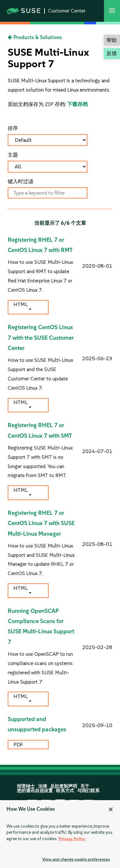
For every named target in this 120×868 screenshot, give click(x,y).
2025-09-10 (97, 725)
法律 (43, 786)
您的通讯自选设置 (35, 791)
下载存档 (77, 104)
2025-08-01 (97, 266)
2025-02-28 (97, 647)
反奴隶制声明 (64, 786)
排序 (13, 128)
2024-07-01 (97, 451)
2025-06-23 (97, 358)
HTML (20, 304)
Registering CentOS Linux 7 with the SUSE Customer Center (41, 338)
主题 (13, 155)
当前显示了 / (60, 223)
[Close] (111, 809)
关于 (85, 786)
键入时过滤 (20, 181)
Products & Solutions (35, 37)
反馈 (112, 53)
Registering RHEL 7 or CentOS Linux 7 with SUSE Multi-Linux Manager (41, 523)
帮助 (112, 40)
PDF (19, 745)
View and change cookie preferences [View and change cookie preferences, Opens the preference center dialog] (76, 859)
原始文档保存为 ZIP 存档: (37, 104)
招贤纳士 (26, 786)
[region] (60, 834)
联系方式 (65, 791)
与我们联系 (88, 791)
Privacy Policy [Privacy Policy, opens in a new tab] (72, 839)
